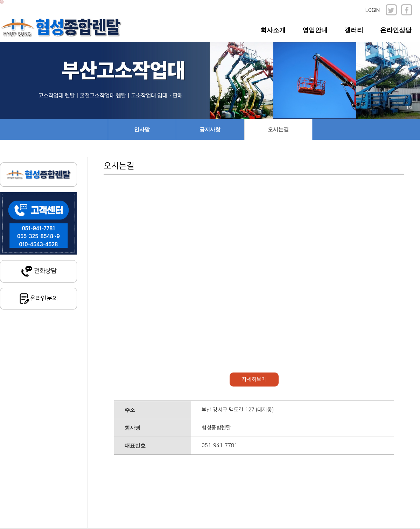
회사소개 (273, 30)
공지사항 (210, 130)
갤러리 (354, 30)
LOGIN (373, 10)
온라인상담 (396, 30)
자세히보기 (254, 379)
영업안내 (315, 30)
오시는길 (278, 130)
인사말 (142, 130)
